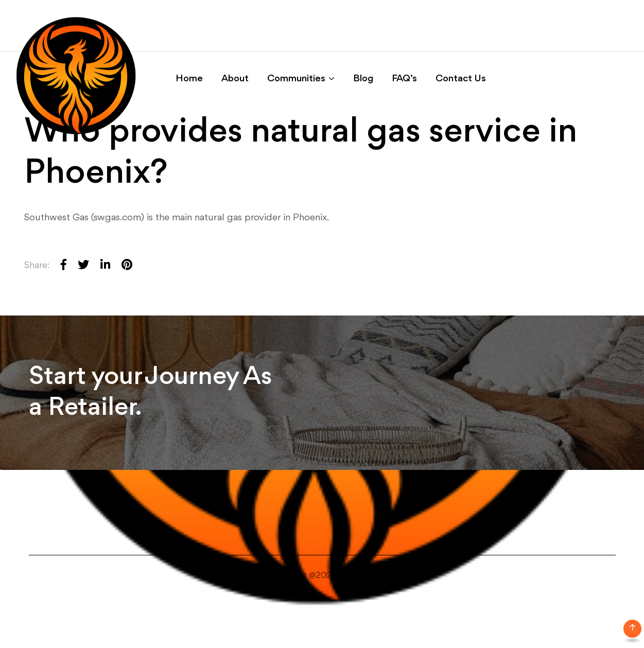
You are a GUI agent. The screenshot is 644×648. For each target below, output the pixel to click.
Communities (296, 79)
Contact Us (461, 79)
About (235, 79)
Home (189, 79)
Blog (363, 79)
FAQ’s (404, 79)
